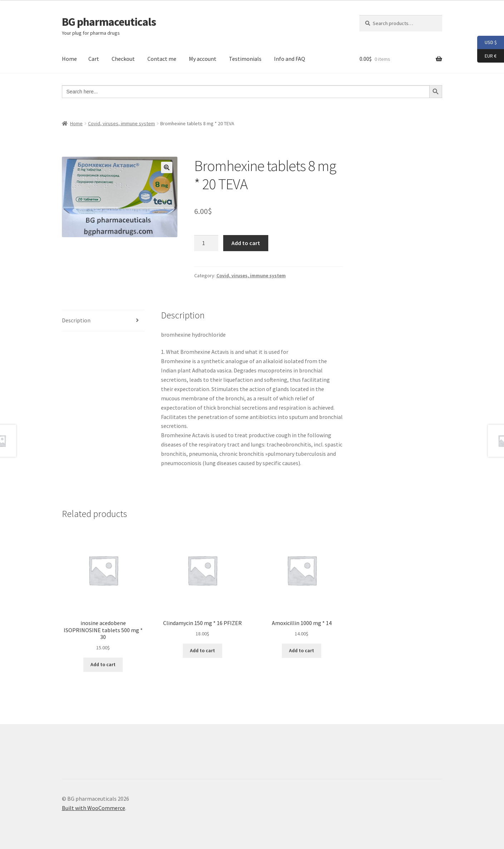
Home (69, 59)
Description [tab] (76, 320)
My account (203, 59)
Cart (94, 59)
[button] (167, 167)
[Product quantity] (206, 243)
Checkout (123, 59)
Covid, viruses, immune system (121, 123)
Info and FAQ (290, 59)
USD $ (487, 43)
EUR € (487, 56)
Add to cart (246, 243)
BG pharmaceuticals (109, 22)
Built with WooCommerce (94, 808)
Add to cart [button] (103, 664)
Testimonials (245, 59)
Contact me (162, 59)
